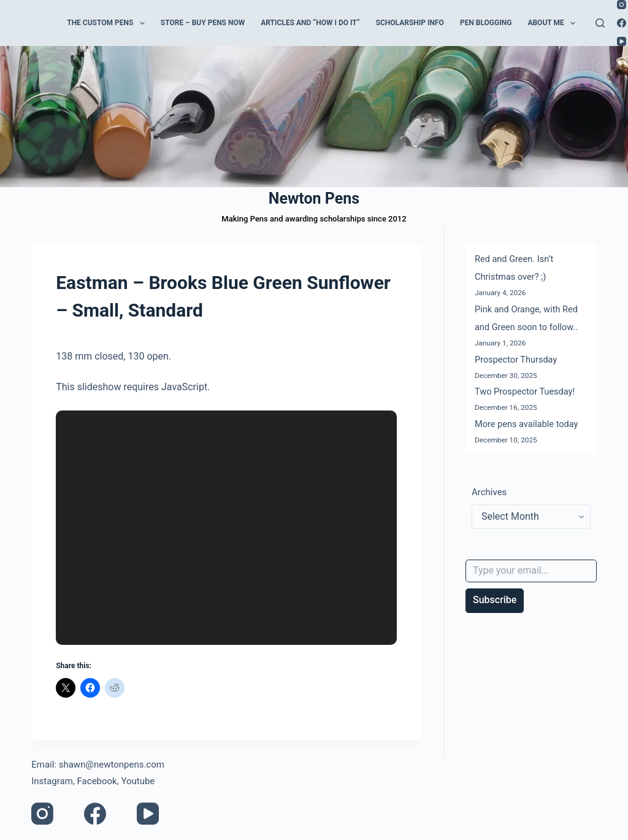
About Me (554, 23)
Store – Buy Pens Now (203, 23)
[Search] (600, 23)
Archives (489, 492)
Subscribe (495, 600)
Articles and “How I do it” (310, 23)
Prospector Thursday (516, 360)
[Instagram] (622, 5)
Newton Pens (314, 198)
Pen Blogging (486, 23)
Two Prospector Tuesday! (525, 392)
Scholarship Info (410, 23)
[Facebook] (622, 23)
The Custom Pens (108, 23)
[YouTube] (622, 41)
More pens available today (526, 424)
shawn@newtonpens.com (112, 765)
